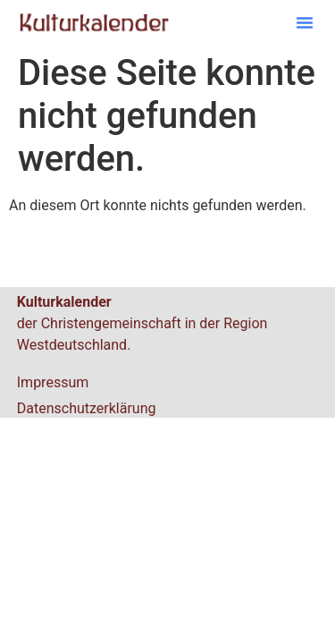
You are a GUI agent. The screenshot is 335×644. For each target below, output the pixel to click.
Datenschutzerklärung (87, 408)
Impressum (53, 382)
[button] (305, 22)
